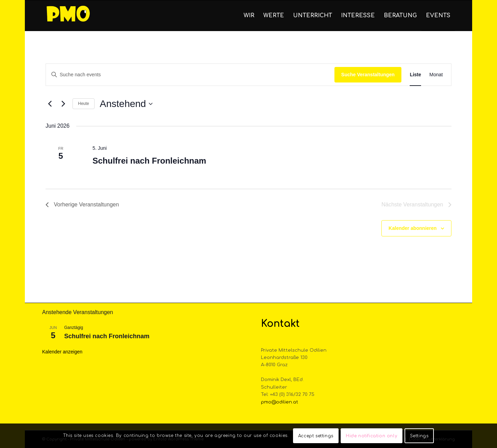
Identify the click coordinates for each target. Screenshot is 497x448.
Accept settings (316, 436)
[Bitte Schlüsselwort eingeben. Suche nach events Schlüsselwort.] (190, 75)
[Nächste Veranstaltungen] (63, 104)
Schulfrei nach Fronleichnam (149, 161)
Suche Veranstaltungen (368, 75)
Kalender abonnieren (413, 228)
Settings (419, 436)
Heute (84, 104)
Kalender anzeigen (62, 352)
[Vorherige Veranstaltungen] (50, 104)
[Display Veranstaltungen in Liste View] (415, 75)
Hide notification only (372, 436)
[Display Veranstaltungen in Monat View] (436, 75)
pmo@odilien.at (280, 402)
